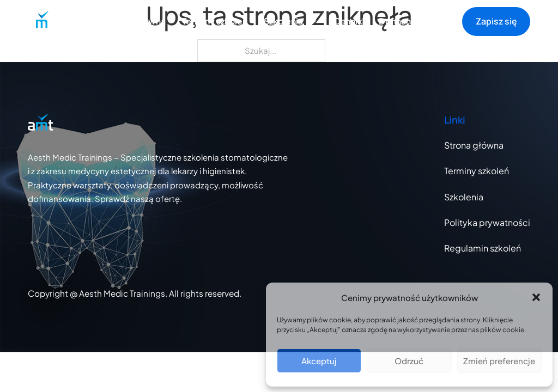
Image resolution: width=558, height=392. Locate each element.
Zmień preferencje (499, 361)
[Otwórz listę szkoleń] (313, 22)
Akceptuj (319, 361)
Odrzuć (409, 361)
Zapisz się (496, 21)
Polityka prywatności (487, 222)
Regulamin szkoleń (483, 248)
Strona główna (135, 21)
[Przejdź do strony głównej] (41, 22)
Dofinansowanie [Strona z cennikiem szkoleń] (412, 21)
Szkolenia (464, 197)
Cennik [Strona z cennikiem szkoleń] (348, 21)
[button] (536, 297)
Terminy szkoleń (215, 21)
